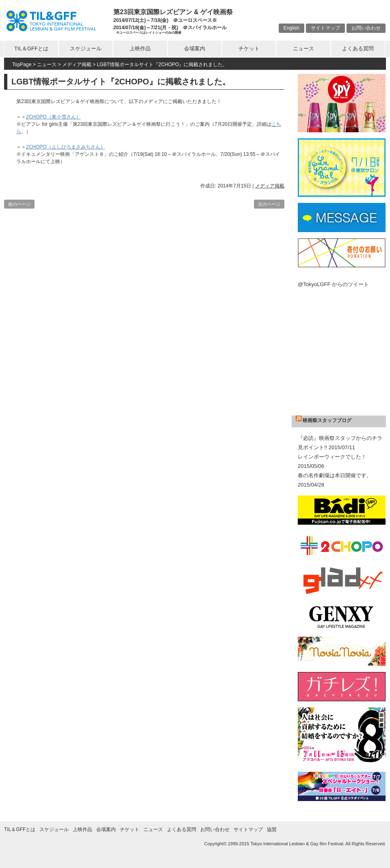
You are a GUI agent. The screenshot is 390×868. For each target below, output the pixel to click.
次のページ (269, 204)
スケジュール (86, 48)
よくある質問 (358, 48)
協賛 (272, 829)
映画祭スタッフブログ (327, 420)
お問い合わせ (366, 28)
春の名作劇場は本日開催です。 (335, 475)
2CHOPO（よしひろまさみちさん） (66, 147)
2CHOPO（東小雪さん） (53, 117)
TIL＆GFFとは (31, 48)
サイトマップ (325, 28)
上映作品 (140, 48)
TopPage (22, 65)
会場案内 (195, 48)
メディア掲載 (77, 65)
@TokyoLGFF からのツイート (333, 284)
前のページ (19, 204)
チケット (249, 48)
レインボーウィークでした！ (332, 457)
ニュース (303, 48)
